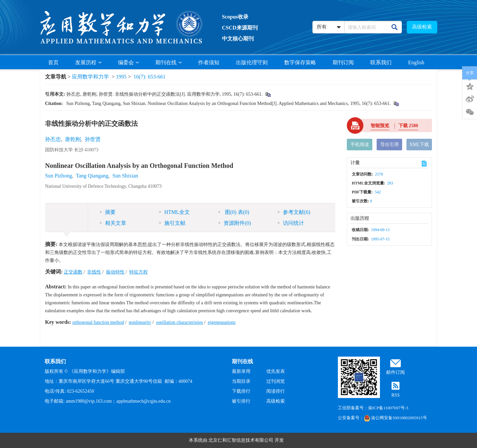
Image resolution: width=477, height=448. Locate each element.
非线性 (94, 272)
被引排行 (241, 401)
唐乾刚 (73, 139)
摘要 (108, 212)
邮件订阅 (396, 372)
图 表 (234, 212)
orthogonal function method (98, 322)
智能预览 (380, 126)
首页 (53, 62)
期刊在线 (168, 62)
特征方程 (138, 272)
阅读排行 (276, 391)
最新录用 (241, 371)
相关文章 (113, 223)
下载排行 (241, 391)
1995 (121, 77)
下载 (408, 126)
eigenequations (222, 322)
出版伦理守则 (252, 62)
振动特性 (115, 272)
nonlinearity (140, 322)
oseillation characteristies (180, 322)
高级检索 (422, 27)
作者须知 (209, 62)
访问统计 (291, 223)
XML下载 (419, 145)
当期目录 (241, 381)
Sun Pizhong (58, 176)
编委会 (128, 62)
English (416, 62)
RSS (396, 395)
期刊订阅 (343, 62)
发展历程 (88, 62)
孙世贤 (93, 139)
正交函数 (73, 272)
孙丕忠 (53, 139)
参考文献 (294, 212)
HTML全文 (174, 212)
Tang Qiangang (92, 176)
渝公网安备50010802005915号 (395, 418)
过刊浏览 (276, 381)
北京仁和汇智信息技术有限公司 (241, 440)
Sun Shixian (125, 176)
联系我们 (381, 62)
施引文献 (172, 223)
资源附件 (235, 223)
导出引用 (390, 145)
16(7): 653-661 (149, 77)
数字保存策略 (300, 62)
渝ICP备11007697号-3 (388, 408)
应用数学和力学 (90, 77)
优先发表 (276, 371)
